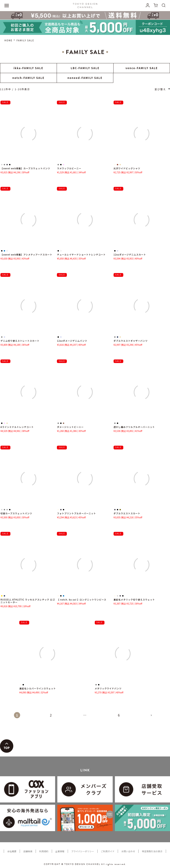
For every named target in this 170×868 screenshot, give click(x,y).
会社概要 (12, 851)
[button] (153, 717)
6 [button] (119, 715)
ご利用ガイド (108, 851)
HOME (9, 40)
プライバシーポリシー (83, 851)
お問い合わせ (128, 851)
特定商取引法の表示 (152, 851)
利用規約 (44, 851)
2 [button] (51, 715)
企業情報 (60, 851)
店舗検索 (28, 851)
